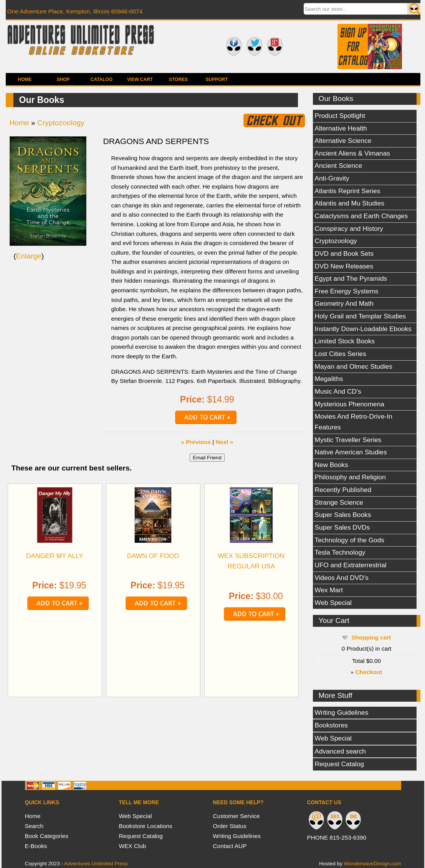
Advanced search (340, 751)
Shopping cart (371, 637)
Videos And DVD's (342, 578)
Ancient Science (339, 166)
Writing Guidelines (342, 712)
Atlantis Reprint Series (348, 191)
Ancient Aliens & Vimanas (352, 153)
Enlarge (29, 256)
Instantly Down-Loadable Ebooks (363, 329)
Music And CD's (338, 391)
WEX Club (133, 846)
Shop (63, 80)
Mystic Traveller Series (348, 440)
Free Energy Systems (347, 291)
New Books (332, 465)
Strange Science (339, 502)
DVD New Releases (344, 266)
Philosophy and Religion (350, 477)
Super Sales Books (343, 515)
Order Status (230, 826)
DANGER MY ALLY (55, 556)
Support (217, 80)
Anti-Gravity (332, 178)
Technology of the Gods (350, 540)
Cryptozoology (336, 241)
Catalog (102, 80)
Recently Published (343, 490)
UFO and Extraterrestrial (351, 565)
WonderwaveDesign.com (372, 864)
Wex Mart (329, 590)
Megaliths (329, 379)
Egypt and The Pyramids (351, 278)
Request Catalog (340, 764)
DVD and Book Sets (344, 253)
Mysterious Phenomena (350, 404)
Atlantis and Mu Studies (350, 203)
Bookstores (331, 725)
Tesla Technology (340, 552)
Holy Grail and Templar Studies (361, 316)
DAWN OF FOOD (153, 556)
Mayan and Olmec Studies (354, 366)
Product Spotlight (340, 116)
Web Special (333, 603)
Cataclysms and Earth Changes (361, 216)
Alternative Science (343, 141)
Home (25, 80)
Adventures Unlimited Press (96, 864)
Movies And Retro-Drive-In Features (354, 422)
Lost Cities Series (341, 354)
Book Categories (47, 836)
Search (34, 826)
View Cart (140, 80)
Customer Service (236, 816)
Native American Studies (351, 452)
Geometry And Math (344, 303)
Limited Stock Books (345, 341)
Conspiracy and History (349, 229)
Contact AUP (230, 846)
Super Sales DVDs (342, 527)
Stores (178, 80)
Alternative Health (341, 128)
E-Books (36, 846)
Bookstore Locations (146, 826)
